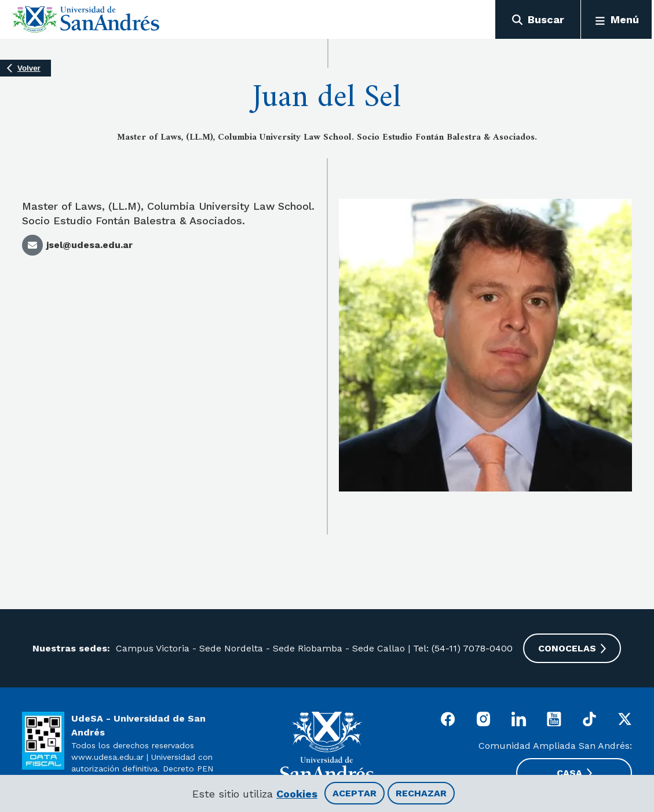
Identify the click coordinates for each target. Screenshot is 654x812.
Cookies (297, 794)
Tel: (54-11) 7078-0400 (463, 648)
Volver (29, 69)
